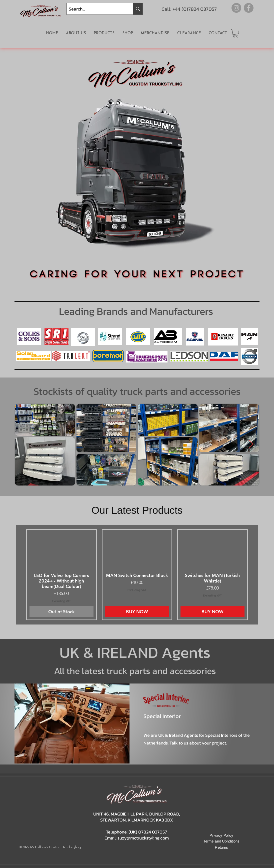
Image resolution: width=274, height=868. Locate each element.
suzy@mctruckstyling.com (143, 838)
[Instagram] (236, 8)
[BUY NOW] (137, 612)
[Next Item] (251, 445)
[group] (137, 575)
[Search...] (95, 9)
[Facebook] (249, 8)
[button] (236, 33)
